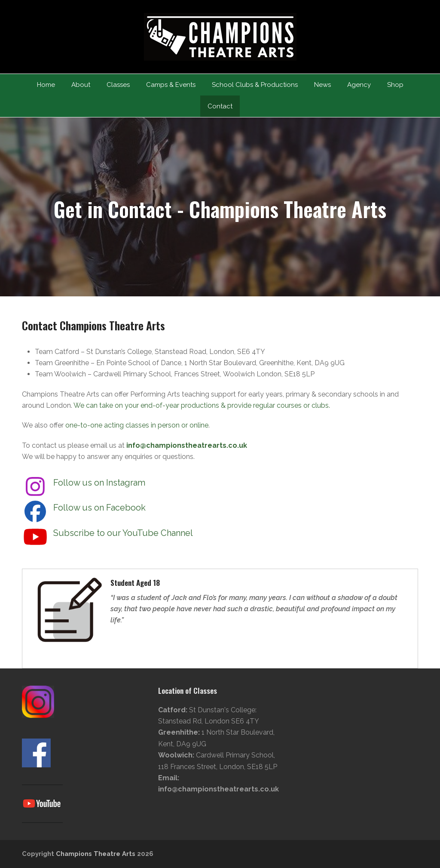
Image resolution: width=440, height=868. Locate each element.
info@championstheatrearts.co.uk (187, 445)
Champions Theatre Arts (96, 854)
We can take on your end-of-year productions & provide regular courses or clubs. (202, 405)
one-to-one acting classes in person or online (137, 425)
